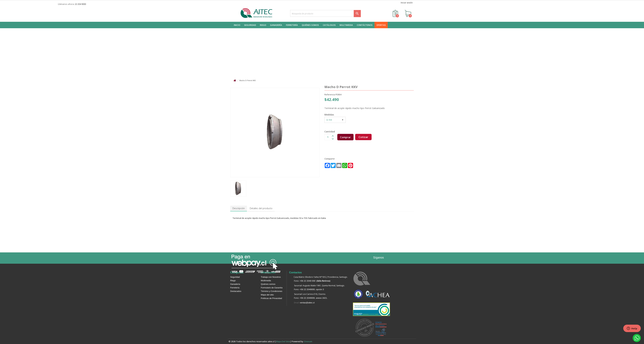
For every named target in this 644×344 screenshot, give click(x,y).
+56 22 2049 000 (308, 281)
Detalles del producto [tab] (261, 208)
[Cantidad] (328, 137)
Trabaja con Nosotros (271, 277)
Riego (233, 281)
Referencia (330, 95)
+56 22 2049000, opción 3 (312, 289)
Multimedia (266, 281)
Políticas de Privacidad (271, 298)
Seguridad (235, 277)
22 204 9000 (80, 4)
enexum (309, 341)
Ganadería (235, 284)
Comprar (345, 137)
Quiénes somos (268, 284)
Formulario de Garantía (272, 288)
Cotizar (363, 137)
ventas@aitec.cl (307, 303)
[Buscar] (325, 13)
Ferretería (235, 288)
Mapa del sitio (267, 295)
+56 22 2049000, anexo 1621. (314, 298)
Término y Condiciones (272, 291)
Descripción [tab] (239, 208)
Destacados (236, 291)
